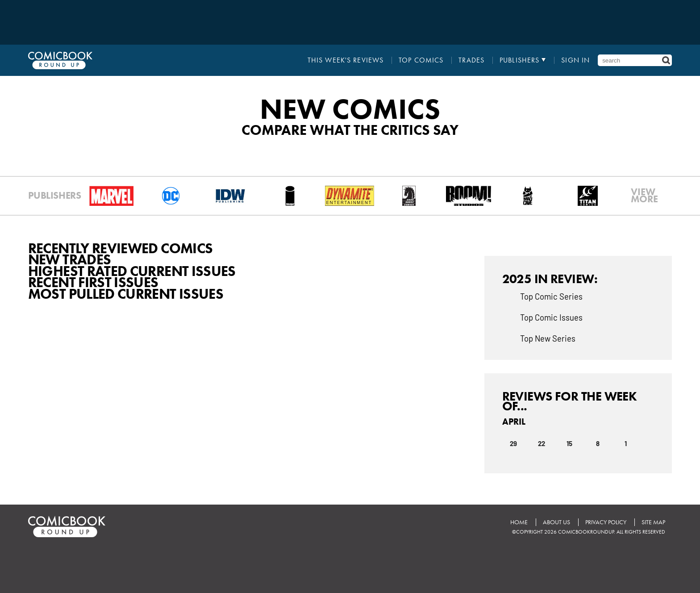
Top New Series (548, 338)
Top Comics (421, 60)
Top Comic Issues (551, 317)
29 (513, 443)
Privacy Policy (606, 522)
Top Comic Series (551, 296)
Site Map (653, 522)
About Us (556, 522)
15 (569, 443)
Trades (471, 60)
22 (542, 443)
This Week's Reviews (346, 60)
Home (519, 522)
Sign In (575, 60)
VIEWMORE (644, 196)
